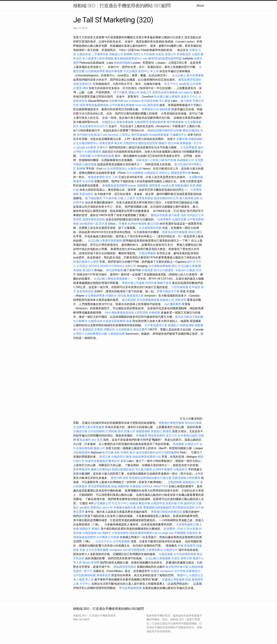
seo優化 (85, 508)
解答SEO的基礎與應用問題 (165, 58)
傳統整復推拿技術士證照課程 (130, 313)
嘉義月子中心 (189, 97)
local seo (141, 105)
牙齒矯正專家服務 (173, 580)
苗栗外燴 (171, 503)
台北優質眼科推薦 (150, 228)
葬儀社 (96, 529)
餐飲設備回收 (191, 130)
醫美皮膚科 (84, 440)
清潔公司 (170, 54)
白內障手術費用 (163, 469)
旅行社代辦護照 (164, 270)
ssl (105, 169)
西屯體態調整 (137, 550)
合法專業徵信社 (117, 169)
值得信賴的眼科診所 (149, 452)
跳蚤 (129, 321)
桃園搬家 (143, 186)
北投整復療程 (82, 452)
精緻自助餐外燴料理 (161, 130)
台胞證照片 (118, 457)
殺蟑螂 (128, 54)
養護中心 (183, 575)
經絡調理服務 (122, 63)
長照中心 (165, 173)
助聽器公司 (116, 54)
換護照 (77, 571)
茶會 (82, 550)
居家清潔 (181, 300)
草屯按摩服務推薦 (148, 300)
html (108, 313)
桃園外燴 (123, 486)
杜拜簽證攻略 (150, 101)
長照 (193, 186)
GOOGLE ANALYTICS (155, 486)
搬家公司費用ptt (101, 469)
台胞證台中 (192, 444)
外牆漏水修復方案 (125, 508)
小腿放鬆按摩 (117, 334)
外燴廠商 (142, 436)
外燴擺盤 (180, 533)
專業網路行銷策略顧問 (157, 508)
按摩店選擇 (107, 143)
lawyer (132, 186)
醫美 (129, 457)
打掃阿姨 (111, 431)
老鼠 (117, 452)
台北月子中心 (104, 541)
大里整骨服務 (184, 524)
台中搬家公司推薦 (108, 537)
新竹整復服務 (175, 122)
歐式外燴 (108, 452)
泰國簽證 (88, 329)
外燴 (181, 546)
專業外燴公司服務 (134, 283)
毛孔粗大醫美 (144, 469)
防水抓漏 (193, 529)
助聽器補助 (195, 139)
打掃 (180, 503)
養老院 (77, 219)
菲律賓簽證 (184, 54)
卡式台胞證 (130, 71)
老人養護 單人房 (83, 580)
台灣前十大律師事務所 (87, 152)
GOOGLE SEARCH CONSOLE (106, 266)
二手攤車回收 (100, 54)
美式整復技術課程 (184, 508)
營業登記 (96, 508)
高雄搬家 (178, 444)
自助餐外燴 (116, 101)
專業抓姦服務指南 (97, 105)
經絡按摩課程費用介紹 (147, 457)
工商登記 (125, 135)
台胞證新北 (151, 173)
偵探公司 (131, 266)
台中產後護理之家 (156, 325)
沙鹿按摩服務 (148, 253)
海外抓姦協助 (140, 135)
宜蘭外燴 (182, 139)
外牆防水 (111, 296)
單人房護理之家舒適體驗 (98, 58)
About (200, 6)
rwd (167, 304)
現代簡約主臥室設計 (89, 135)
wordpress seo (118, 550)
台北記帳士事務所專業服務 (105, 241)
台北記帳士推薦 (188, 266)
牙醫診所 (109, 329)
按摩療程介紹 (151, 109)
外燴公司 (198, 101)
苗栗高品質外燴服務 (165, 92)
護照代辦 (116, 478)
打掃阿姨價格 (171, 452)
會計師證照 (129, 300)
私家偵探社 (87, 194)
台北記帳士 (179, 75)
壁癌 (120, 431)
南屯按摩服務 (115, 270)
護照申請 (190, 503)
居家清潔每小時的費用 (186, 478)
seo (145, 58)
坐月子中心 (171, 84)
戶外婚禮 (149, 54)
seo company (132, 101)
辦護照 (167, 431)
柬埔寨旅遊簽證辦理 (115, 186)
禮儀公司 (134, 92)
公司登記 (82, 266)
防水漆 (103, 224)
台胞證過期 (89, 533)
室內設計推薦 (193, 423)
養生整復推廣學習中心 (128, 58)
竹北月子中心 (120, 503)
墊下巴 (88, 571)
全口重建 (165, 101)
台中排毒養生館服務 (122, 105)
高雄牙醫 (85, 156)
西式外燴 (173, 143)
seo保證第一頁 (89, 224)
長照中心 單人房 (148, 71)
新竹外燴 (171, 160)
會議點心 (173, 325)
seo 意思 (97, 440)
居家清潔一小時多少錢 (150, 160)
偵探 (183, 215)
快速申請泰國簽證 (96, 461)
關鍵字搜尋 (164, 283)
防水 (76, 126)
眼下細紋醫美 (94, 198)
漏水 (201, 147)
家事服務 (185, 143)
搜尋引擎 (186, 558)
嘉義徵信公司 (191, 482)
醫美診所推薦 (159, 215)
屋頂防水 (88, 270)
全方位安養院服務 (97, 550)
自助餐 (178, 130)
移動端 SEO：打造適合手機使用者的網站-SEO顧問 (122, 6)
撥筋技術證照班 (148, 143)
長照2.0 (138, 54)
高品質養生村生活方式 (94, 126)
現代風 (122, 296)
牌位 (174, 266)
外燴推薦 (154, 313)
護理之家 (105, 457)
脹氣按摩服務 (125, 122)
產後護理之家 (135, 296)
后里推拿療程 (145, 198)
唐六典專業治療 (189, 198)
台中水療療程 (135, 173)
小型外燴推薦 (180, 287)
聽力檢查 (186, 101)
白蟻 (120, 198)
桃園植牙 (85, 529)
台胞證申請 (130, 143)
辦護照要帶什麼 (181, 173)
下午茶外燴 (110, 198)
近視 (76, 105)
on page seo (166, 533)
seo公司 (108, 508)
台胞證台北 (109, 122)
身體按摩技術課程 (94, 219)
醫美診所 (114, 461)
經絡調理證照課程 (125, 567)
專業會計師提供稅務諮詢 (166, 512)
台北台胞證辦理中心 (86, 143)
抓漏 (199, 546)
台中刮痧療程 (97, 431)
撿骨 (125, 478)
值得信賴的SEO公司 (166, 198)
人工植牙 (130, 198)
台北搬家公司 (103, 503)
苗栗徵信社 (193, 571)
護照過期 (153, 105)
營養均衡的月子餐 (168, 291)
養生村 (118, 143)
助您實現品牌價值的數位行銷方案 (150, 478)
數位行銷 (153, 224)
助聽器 (134, 503)
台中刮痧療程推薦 (185, 554)
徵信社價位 (195, 232)
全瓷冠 (160, 54)
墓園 (123, 461)
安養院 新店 (128, 452)
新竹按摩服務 (195, 75)
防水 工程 (112, 177)
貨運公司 (130, 431)
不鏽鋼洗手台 (178, 135)
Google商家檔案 (159, 135)
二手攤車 (122, 224)
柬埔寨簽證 (104, 575)
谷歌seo (181, 270)
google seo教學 (86, 147)
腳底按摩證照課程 (190, 80)
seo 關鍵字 (104, 533)
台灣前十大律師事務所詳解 (90, 334)
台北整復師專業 (95, 71)
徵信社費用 (140, 329)
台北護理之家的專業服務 (89, 427)
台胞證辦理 (141, 122)
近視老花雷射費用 (114, 321)
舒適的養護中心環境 (86, 262)
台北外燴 (88, 181)
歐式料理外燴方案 (177, 567)
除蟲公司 (146, 92)
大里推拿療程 (120, 533)
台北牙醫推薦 (193, 122)
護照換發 (155, 186)
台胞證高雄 (84, 54)
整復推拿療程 (96, 177)
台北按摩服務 (189, 147)
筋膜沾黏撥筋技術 (123, 469)
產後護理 (190, 546)
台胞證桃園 (175, 482)
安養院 (99, 329)
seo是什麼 (168, 186)
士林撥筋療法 (154, 550)
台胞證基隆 (89, 164)
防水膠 (158, 97)
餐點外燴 (144, 503)
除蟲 (114, 486)
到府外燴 (151, 283)
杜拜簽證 (195, 287)
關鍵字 (163, 143)
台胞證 (196, 54)
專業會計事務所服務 (171, 423)
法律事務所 (164, 219)
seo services (111, 135)
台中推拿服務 (122, 541)
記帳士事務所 (172, 97)
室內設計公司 (195, 215)
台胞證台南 (135, 169)
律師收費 (165, 109)
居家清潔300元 (83, 84)
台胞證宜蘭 (179, 219)
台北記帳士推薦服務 (158, 558)
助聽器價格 (187, 325)
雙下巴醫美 (120, 92)
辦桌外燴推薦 (114, 71)
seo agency (186, 92)
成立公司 (171, 436)
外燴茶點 (135, 486)
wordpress (167, 571)
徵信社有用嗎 (91, 563)
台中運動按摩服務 (160, 266)
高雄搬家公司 (185, 160)
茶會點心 (157, 431)
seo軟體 (184, 84)
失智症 (176, 558)
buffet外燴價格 (137, 224)
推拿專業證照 (86, 291)
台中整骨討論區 (188, 436)
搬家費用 (175, 304)
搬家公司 (99, 448)
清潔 (82, 105)
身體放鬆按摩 (158, 122)
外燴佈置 (147, 270)
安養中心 (102, 147)
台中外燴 (180, 571)
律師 (85, 88)
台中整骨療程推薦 (103, 156)
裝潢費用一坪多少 (175, 529)
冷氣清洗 (192, 533)
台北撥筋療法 (124, 329)
